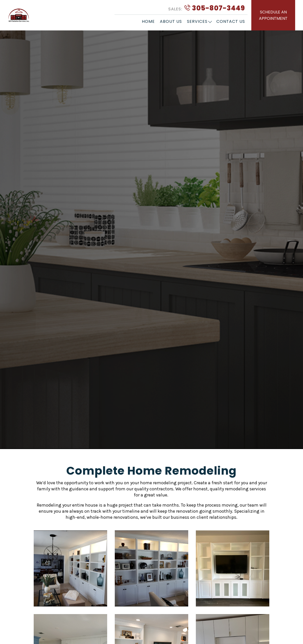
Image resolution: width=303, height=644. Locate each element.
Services (197, 21)
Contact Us (231, 21)
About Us (171, 21)
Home (148, 21)
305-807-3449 (207, 8)
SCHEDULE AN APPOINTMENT (273, 15)
